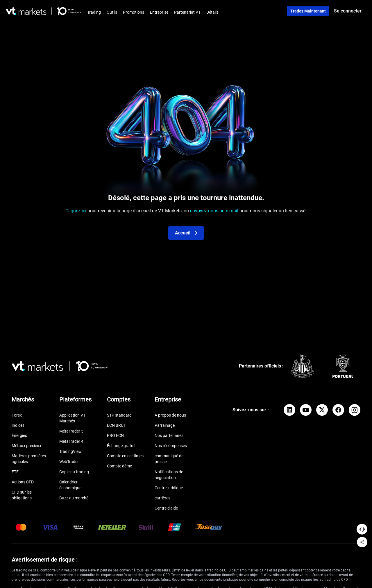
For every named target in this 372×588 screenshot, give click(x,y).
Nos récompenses (171, 446)
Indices (18, 425)
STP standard (119, 415)
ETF (15, 472)
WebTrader (69, 462)
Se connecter (348, 11)
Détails (212, 12)
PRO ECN (115, 435)
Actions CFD (23, 482)
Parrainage (165, 425)
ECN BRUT (116, 425)
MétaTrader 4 (71, 441)
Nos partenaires (169, 435)
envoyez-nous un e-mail (214, 211)
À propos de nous (170, 415)
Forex (17, 415)
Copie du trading (74, 472)
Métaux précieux (26, 446)
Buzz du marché (74, 498)
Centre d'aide (166, 508)
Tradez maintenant (308, 11)
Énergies (19, 435)
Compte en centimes (125, 456)
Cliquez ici (76, 211)
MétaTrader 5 (71, 431)
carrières (162, 498)
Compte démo (120, 466)
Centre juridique (169, 488)
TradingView (70, 451)
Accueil (186, 233)
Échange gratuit (121, 446)
